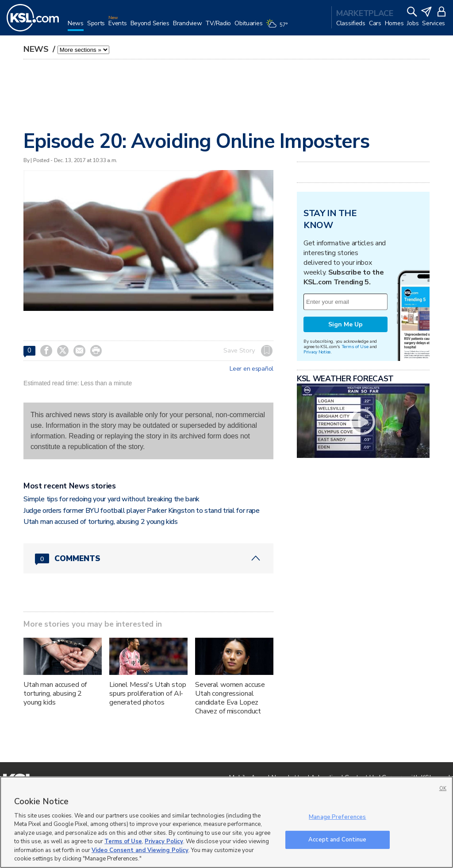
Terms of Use (355, 347)
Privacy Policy (164, 841)
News (37, 49)
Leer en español (251, 369)
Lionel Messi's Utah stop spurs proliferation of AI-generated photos (148, 694)
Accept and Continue (337, 839)
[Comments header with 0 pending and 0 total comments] (148, 558)
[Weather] (278, 27)
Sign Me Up (346, 324)
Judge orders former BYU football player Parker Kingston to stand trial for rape (142, 511)
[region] (226, 822)
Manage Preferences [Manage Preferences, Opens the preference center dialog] (337, 817)
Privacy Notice (317, 352)
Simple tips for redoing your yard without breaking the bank (111, 499)
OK (443, 789)
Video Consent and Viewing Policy (140, 850)
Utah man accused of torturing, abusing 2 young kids (101, 522)
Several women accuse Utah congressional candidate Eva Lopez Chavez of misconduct (230, 698)
